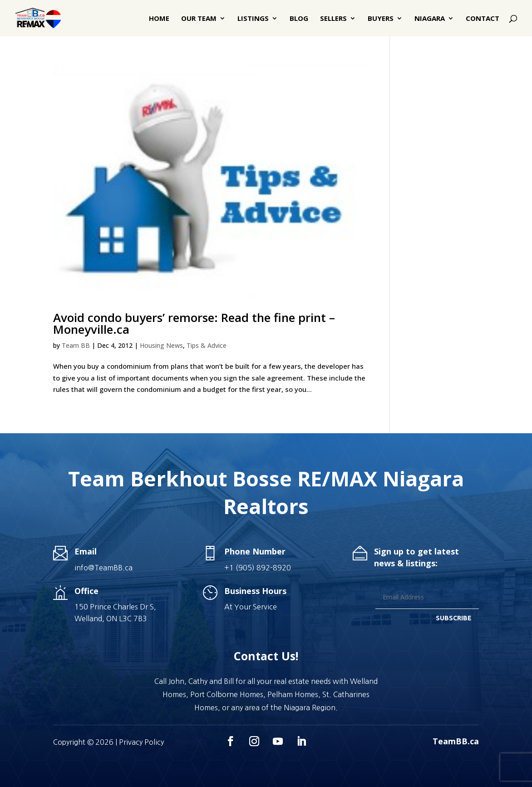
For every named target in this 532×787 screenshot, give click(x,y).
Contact (483, 19)
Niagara (430, 19)
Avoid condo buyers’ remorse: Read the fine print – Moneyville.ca (194, 323)
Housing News (161, 345)
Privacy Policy (141, 742)
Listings (253, 19)
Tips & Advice (207, 345)
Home (159, 19)
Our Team (199, 19)
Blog (299, 19)
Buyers (381, 19)
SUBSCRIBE (454, 618)
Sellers (333, 19)
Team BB (76, 345)
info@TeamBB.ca (103, 568)
